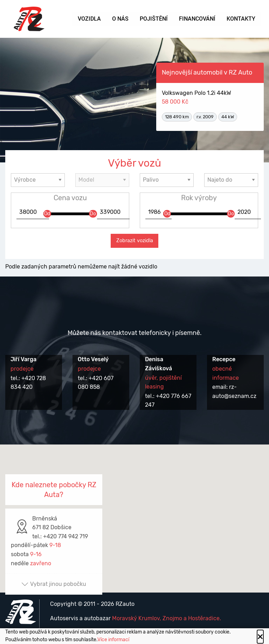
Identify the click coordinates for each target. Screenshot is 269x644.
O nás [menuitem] (120, 19)
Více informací (113, 640)
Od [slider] (47, 213)
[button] (134, 512)
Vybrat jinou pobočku (54, 584)
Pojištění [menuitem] (154, 19)
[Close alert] (260, 637)
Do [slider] (93, 213)
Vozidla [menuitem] (89, 19)
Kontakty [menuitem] (241, 19)
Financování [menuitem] (197, 19)
